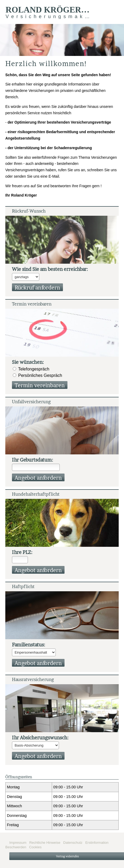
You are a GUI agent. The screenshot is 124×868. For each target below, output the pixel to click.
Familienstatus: (29, 645)
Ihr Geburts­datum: (33, 460)
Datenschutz (73, 843)
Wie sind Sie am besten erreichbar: (50, 269)
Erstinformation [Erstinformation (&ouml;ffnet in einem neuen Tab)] (97, 843)
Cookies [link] (35, 847)
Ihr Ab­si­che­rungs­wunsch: (40, 738)
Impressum (18, 843)
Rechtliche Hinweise (45, 843)
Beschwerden (16, 847)
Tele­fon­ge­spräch (34, 369)
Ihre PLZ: (22, 552)
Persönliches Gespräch (40, 375)
